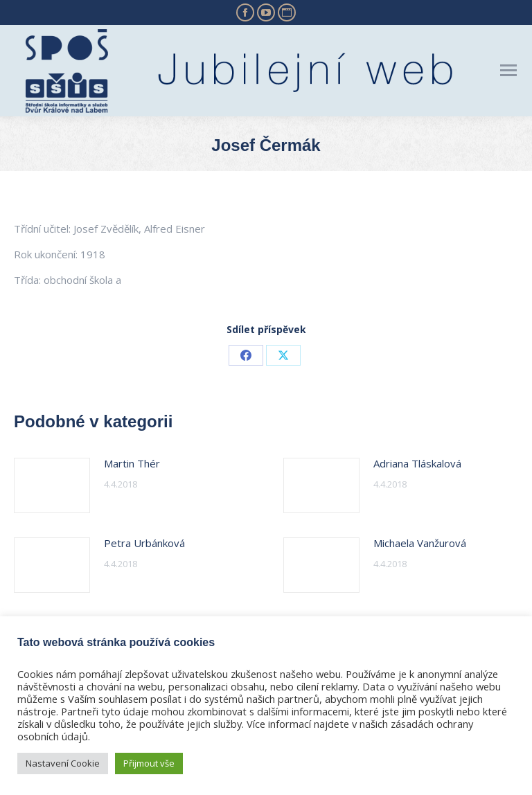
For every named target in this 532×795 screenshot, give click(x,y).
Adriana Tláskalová (417, 463)
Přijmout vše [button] (149, 763)
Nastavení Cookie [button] (63, 763)
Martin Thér (132, 463)
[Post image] (52, 485)
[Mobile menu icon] (508, 70)
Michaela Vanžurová (420, 543)
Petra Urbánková (144, 543)
